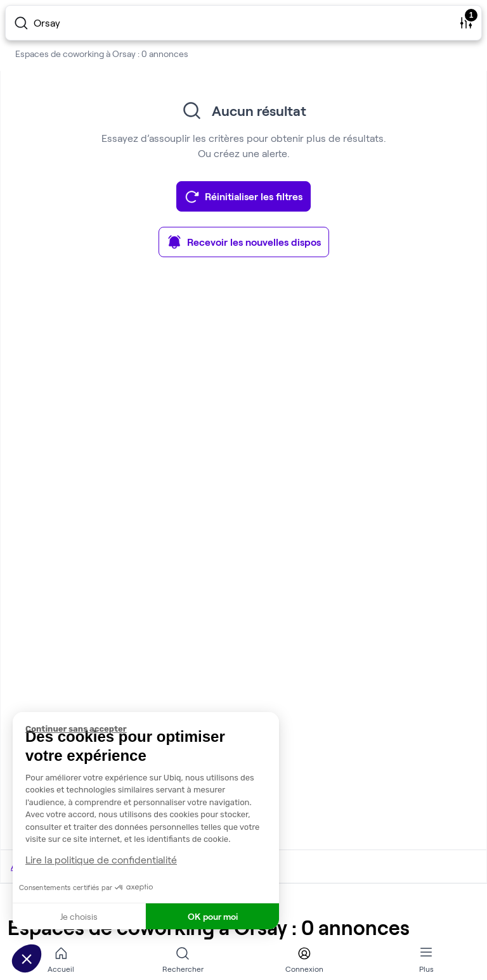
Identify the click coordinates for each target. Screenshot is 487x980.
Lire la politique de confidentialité (101, 859)
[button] (27, 958)
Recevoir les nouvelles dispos (244, 242)
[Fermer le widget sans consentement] (152, 729)
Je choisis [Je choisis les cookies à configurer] (79, 916)
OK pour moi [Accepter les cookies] (213, 916)
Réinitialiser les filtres (243, 196)
